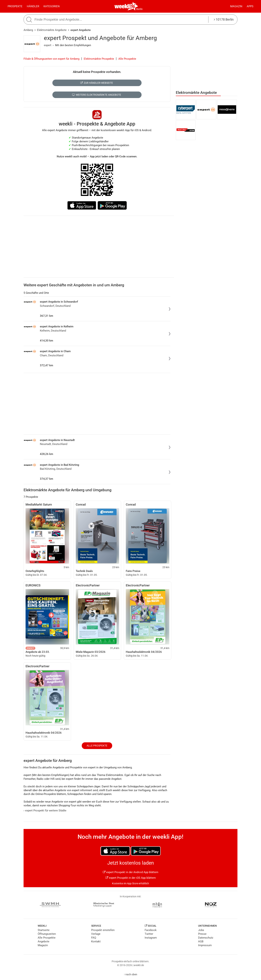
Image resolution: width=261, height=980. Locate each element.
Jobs (201, 930)
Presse (202, 934)
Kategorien (52, 6)
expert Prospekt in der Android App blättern (130, 872)
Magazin (236, 6)
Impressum (205, 945)
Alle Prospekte (127, 59)
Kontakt (96, 941)
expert (48, 45)
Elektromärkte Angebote (52, 30)
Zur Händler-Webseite (97, 83)
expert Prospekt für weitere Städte (45, 811)
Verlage (96, 934)
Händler (33, 6)
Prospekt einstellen (103, 930)
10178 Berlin (224, 19)
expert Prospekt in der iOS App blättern (131, 878)
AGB (201, 941)
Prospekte (15, 6)
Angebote (43, 941)
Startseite (44, 930)
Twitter (149, 934)
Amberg (28, 30)
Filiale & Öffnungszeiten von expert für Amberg (51, 59)
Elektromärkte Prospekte (99, 59)
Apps (250, 6)
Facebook (151, 930)
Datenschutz (206, 938)
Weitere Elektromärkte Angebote (97, 95)
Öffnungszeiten (47, 934)
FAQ (94, 938)
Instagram (151, 938)
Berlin (139, 9)
